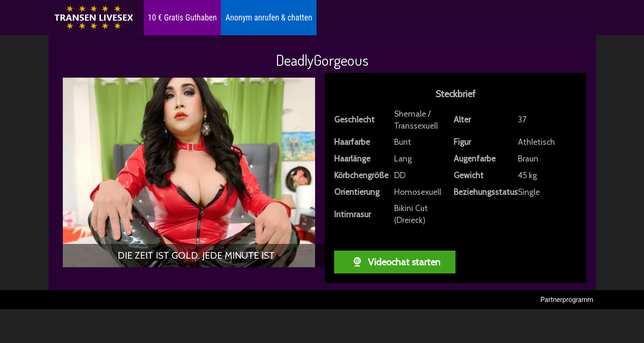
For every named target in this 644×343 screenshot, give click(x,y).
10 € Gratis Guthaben (183, 18)
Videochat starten (394, 262)
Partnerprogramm (567, 300)
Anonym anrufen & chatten (268, 18)
